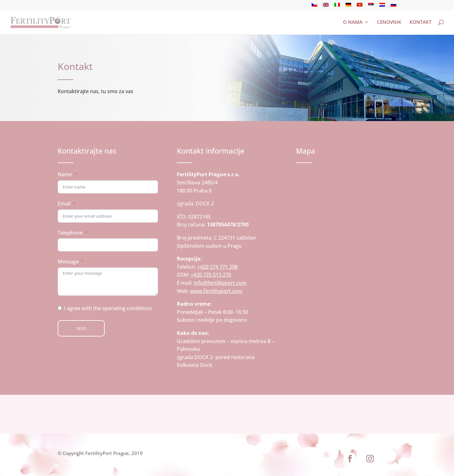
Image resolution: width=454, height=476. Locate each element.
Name (65, 174)
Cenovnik (389, 22)
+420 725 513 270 (211, 275)
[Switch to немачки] (348, 6)
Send (81, 328)
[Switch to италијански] (337, 6)
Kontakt (420, 22)
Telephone (70, 233)
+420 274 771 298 (217, 267)
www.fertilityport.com (216, 291)
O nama (353, 22)
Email (64, 204)
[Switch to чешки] (314, 6)
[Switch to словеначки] (393, 6)
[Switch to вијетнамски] (360, 6)
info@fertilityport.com (220, 283)
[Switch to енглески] (326, 6)
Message (68, 262)
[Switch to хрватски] (382, 6)
